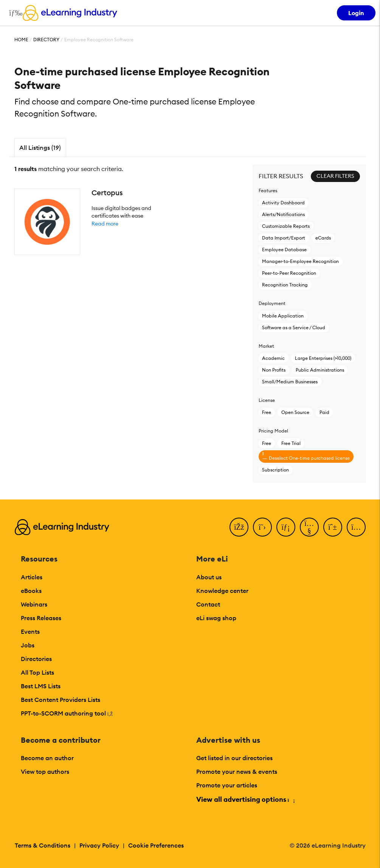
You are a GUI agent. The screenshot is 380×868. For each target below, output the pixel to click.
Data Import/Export (284, 238)
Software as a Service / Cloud (294, 327)
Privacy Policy (99, 845)
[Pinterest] (333, 527)
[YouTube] (309, 527)
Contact (208, 604)
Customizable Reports (286, 226)
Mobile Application (283, 316)
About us (209, 577)
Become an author (47, 758)
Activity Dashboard (283, 203)
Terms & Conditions (43, 845)
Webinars (34, 604)
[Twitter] (262, 527)
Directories (36, 659)
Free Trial (291, 443)
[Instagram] (356, 527)
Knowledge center (222, 591)
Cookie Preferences (156, 845)
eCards (323, 238)
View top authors (45, 772)
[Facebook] (239, 527)
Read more (105, 224)
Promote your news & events (237, 772)
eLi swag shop (216, 618)
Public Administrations (320, 370)
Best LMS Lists (41, 686)
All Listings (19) (40, 148)
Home (21, 40)
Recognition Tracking (285, 285)
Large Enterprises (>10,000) (323, 358)
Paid (324, 412)
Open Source (295, 412)
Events (30, 632)
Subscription (275, 470)
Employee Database (284, 250)
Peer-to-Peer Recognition (289, 273)
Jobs (28, 645)
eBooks (31, 591)
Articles (32, 577)
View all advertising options (245, 799)
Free (267, 412)
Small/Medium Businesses (290, 382)
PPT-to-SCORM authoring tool (67, 713)
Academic (273, 358)
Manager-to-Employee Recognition (300, 261)
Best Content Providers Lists (60, 700)
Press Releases (41, 618)
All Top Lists (37, 672)
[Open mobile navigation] (14, 13)
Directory (46, 40)
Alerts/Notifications (283, 214)
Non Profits (274, 370)
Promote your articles (227, 785)
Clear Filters (335, 176)
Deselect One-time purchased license (306, 456)
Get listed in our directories (234, 758)
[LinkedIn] (286, 527)
